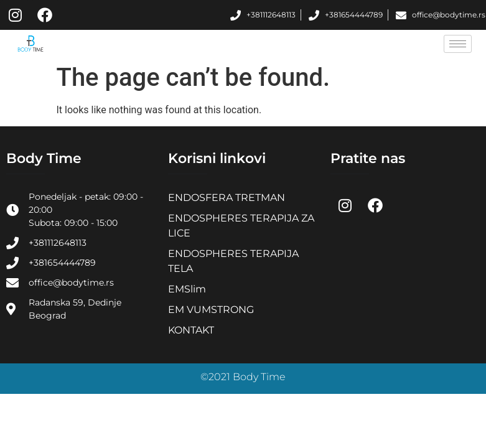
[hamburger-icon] (458, 44)
